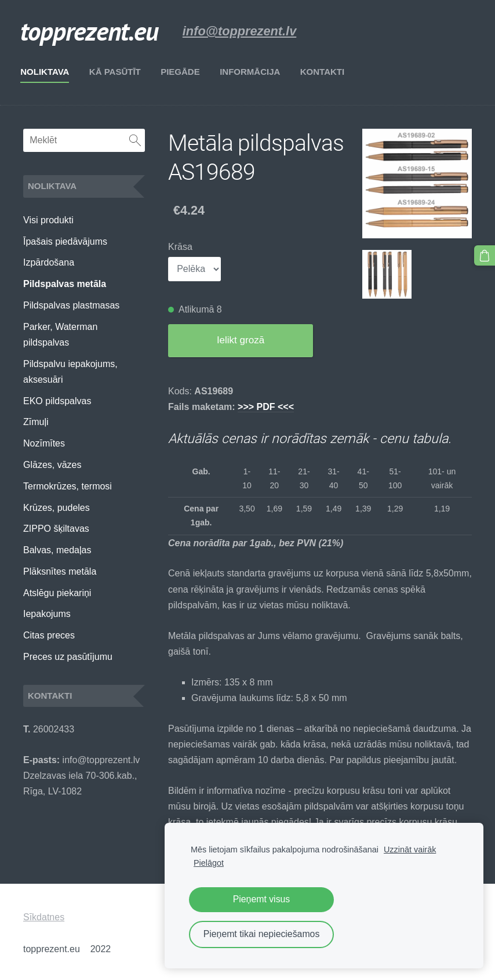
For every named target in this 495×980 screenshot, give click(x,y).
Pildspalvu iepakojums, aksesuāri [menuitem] (70, 372)
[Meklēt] (84, 140)
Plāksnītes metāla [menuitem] (60, 571)
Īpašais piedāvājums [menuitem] (65, 242)
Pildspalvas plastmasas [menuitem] (71, 305)
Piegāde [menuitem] (183, 72)
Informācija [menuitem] (253, 72)
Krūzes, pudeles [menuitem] (57, 508)
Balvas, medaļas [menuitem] (57, 550)
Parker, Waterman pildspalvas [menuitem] (60, 335)
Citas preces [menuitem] (49, 635)
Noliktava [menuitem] (48, 72)
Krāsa (180, 247)
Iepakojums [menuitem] (47, 614)
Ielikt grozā (241, 340)
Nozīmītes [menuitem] (44, 443)
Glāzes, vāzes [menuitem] (52, 465)
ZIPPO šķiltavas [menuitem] (56, 529)
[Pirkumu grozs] (485, 255)
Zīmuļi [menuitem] (36, 422)
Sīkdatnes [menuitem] (44, 917)
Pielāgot (209, 863)
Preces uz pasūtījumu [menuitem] (68, 657)
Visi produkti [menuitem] (48, 220)
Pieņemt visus (262, 899)
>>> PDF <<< (266, 407)
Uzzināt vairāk (410, 850)
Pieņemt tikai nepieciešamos (262, 934)
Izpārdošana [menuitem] (49, 262)
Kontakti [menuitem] (325, 72)
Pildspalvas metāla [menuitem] (65, 284)
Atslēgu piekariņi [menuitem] (57, 593)
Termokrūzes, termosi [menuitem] (68, 486)
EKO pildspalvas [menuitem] (57, 401)
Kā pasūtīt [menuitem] (118, 72)
